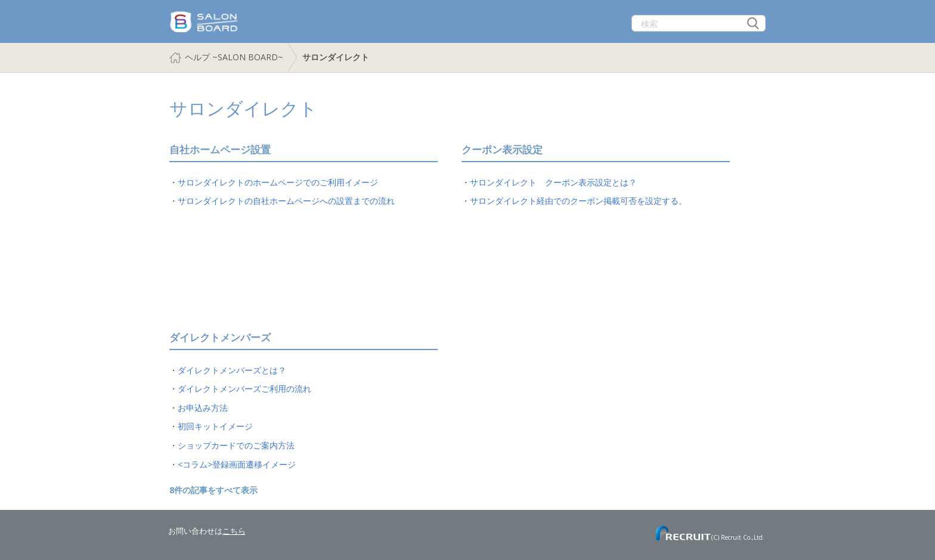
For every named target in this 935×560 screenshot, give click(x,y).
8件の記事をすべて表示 (213, 490)
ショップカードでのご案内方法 (236, 445)
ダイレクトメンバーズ (220, 337)
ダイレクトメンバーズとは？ (232, 370)
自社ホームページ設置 (220, 149)
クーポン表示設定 (502, 149)
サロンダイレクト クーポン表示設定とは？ (553, 182)
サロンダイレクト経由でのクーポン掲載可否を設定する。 (578, 201)
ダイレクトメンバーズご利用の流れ (244, 389)
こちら (234, 531)
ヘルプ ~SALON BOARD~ (234, 57)
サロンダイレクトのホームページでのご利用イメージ (278, 182)
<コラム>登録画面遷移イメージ (237, 464)
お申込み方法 (203, 408)
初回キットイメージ (215, 426)
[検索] (699, 23)
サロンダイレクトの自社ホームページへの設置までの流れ (286, 201)
